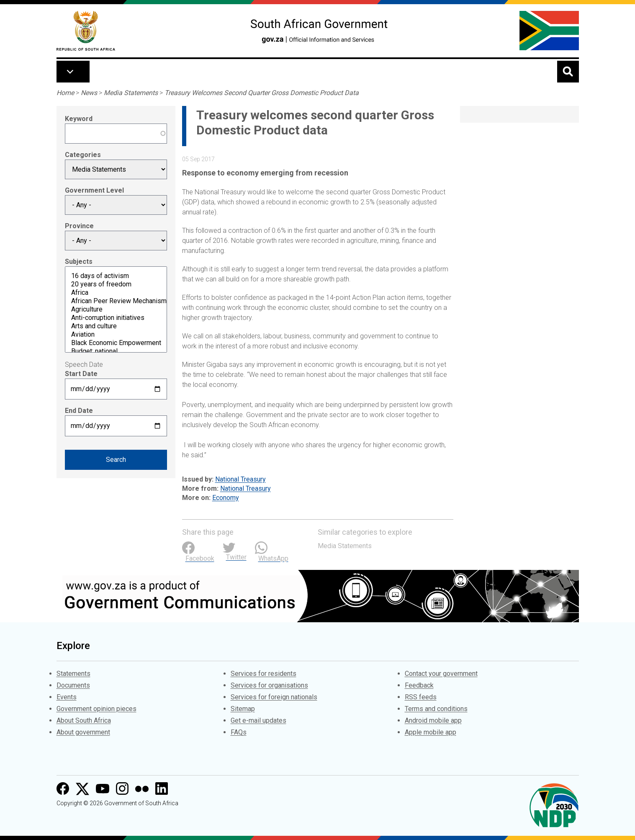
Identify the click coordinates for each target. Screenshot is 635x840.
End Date (79, 411)
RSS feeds (421, 697)
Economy (226, 498)
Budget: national (116, 351)
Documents (73, 685)
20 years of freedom (116, 284)
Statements (73, 674)
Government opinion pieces (96, 709)
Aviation (116, 335)
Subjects (79, 262)
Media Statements (131, 93)
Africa (116, 293)
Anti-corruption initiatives (116, 318)
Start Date (81, 374)
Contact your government (441, 674)
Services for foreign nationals (274, 697)
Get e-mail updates (258, 720)
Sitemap (243, 709)
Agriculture (116, 309)
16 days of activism (116, 276)
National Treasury (240, 479)
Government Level (94, 190)
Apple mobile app (431, 732)
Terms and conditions (436, 709)
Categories (83, 155)
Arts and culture (116, 326)
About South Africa (84, 720)
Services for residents (264, 674)
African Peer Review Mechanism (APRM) (116, 301)
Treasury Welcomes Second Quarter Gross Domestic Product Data (262, 93)
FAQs (239, 732)
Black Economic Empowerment (116, 343)
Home (65, 93)
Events (67, 697)
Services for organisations (269, 685)
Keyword (79, 119)
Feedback (419, 685)
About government (83, 732)
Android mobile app (433, 720)
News (89, 93)
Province (79, 226)
